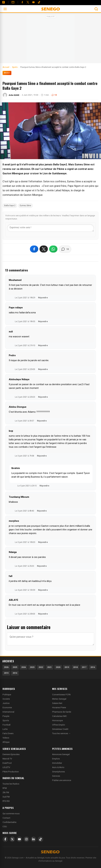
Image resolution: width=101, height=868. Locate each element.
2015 (6, 673)
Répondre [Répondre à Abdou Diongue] (42, 421)
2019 (67, 667)
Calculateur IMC (60, 716)
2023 (32, 667)
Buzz (7, 73)
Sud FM (6, 797)
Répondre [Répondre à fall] (43, 590)
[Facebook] (22, 2)
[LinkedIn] (33, 839)
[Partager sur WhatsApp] (53, 249)
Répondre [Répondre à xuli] (43, 345)
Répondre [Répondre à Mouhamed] (43, 298)
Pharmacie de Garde (62, 712)
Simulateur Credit (60, 729)
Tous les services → (61, 733)
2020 (58, 667)
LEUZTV (6, 767)
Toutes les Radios (11, 784)
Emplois (56, 759)
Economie (7, 707)
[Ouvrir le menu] (5, 9)
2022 (41, 667)
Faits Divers (8, 733)
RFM (5, 788)
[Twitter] (28, 2)
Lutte (5, 729)
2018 (75, 667)
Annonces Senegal (61, 754)
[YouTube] (33, 2)
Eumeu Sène (25, 206)
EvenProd (7, 763)
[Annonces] (4, 2)
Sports (6, 720)
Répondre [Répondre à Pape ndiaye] (43, 321)
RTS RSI (6, 801)
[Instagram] (26, 839)
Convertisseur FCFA (61, 695)
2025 (15, 667)
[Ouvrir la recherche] (96, 9)
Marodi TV (7, 759)
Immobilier (57, 763)
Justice (6, 703)
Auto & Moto (58, 767)
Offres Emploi (59, 725)
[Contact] (13, 2)
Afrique (6, 742)
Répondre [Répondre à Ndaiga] (42, 566)
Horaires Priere (59, 707)
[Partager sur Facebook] (34, 249)
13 (54, 95)
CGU (5, 826)
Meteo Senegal (59, 699)
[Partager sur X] (44, 249)
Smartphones (59, 772)
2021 (49, 667)
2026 (6, 667)
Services (56, 776)
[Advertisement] (51, 39)
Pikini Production (11, 772)
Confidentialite (9, 822)
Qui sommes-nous (11, 814)
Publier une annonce (62, 780)
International (8, 712)
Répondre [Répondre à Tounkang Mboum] (42, 511)
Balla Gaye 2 (10, 206)
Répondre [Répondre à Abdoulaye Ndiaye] (43, 397)
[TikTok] (40, 839)
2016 (93, 667)
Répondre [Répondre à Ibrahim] (44, 486)
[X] (12, 839)
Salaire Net (57, 703)
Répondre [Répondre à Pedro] (43, 369)
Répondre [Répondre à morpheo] (43, 542)
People (6, 716)
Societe (6, 699)
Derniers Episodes (11, 754)
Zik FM (6, 792)
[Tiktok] (39, 2)
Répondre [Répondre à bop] (42, 456)
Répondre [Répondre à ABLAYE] (43, 614)
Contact (6, 818)
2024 (24, 667)
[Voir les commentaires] (65, 249)
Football (6, 725)
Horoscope (57, 720)
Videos (6, 738)
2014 (15, 673)
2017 (84, 667)
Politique (7, 695)
